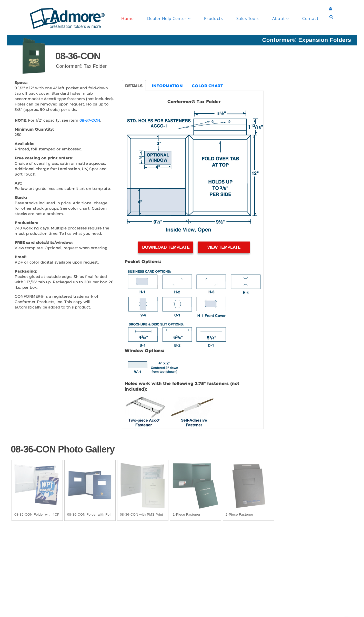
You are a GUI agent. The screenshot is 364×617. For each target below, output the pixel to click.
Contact (310, 18)
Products (213, 18)
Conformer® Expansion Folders (307, 40)
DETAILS (134, 86)
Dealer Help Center (169, 19)
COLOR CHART (207, 86)
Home (127, 18)
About (280, 19)
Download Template (166, 247)
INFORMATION (167, 86)
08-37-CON (90, 120)
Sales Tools (248, 18)
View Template (224, 247)
